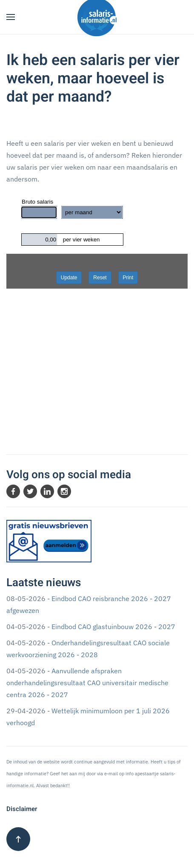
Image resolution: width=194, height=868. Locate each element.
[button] (11, 17)
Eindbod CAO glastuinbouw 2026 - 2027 (113, 627)
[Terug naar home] (97, 17)
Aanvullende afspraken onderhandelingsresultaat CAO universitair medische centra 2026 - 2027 (87, 683)
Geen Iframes (97, 293)
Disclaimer (22, 809)
